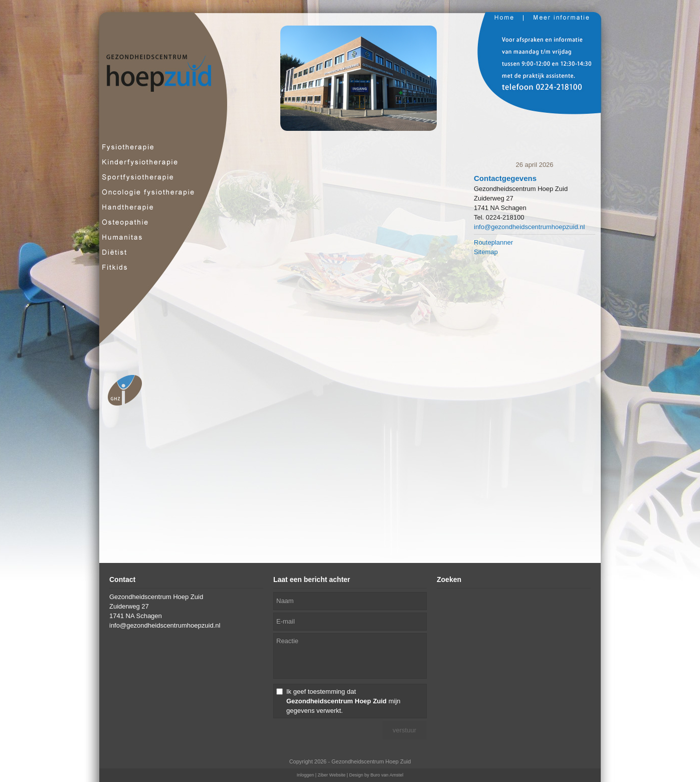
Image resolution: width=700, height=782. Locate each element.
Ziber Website (332, 775)
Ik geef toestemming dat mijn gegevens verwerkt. (343, 701)
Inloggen (306, 775)
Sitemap (486, 252)
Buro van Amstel (387, 775)
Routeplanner (493, 242)
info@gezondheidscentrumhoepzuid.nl (529, 227)
